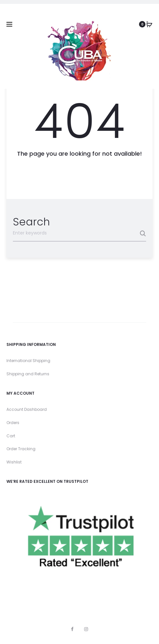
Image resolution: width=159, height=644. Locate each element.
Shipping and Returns (28, 374)
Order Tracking (21, 449)
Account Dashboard (27, 409)
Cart (11, 436)
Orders (13, 423)
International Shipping (28, 361)
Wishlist (14, 462)
